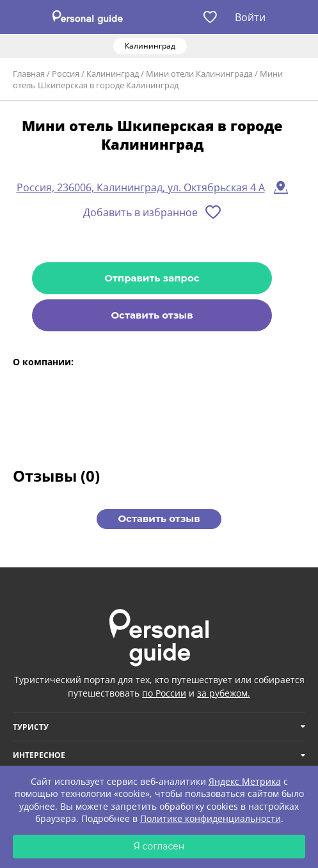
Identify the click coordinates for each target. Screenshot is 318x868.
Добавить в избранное (140, 212)
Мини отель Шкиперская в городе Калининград (148, 79)
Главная (29, 74)
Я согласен (159, 846)
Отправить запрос (152, 278)
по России (164, 693)
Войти (250, 17)
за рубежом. (224, 693)
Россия (66, 74)
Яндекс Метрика (245, 781)
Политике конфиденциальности (211, 818)
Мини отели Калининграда (199, 74)
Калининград (113, 74)
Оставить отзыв (152, 315)
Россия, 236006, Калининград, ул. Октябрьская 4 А (141, 187)
